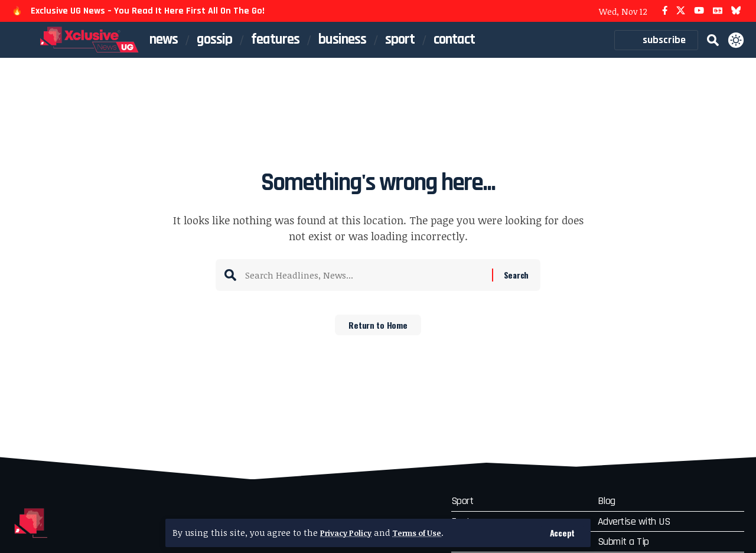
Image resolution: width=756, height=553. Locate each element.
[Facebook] (665, 11)
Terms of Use (427, 533)
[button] (561, 533)
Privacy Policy (349, 533)
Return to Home (378, 329)
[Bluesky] (736, 11)
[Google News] (718, 11)
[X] (681, 11)
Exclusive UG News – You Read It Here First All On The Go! (148, 11)
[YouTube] (699, 11)
